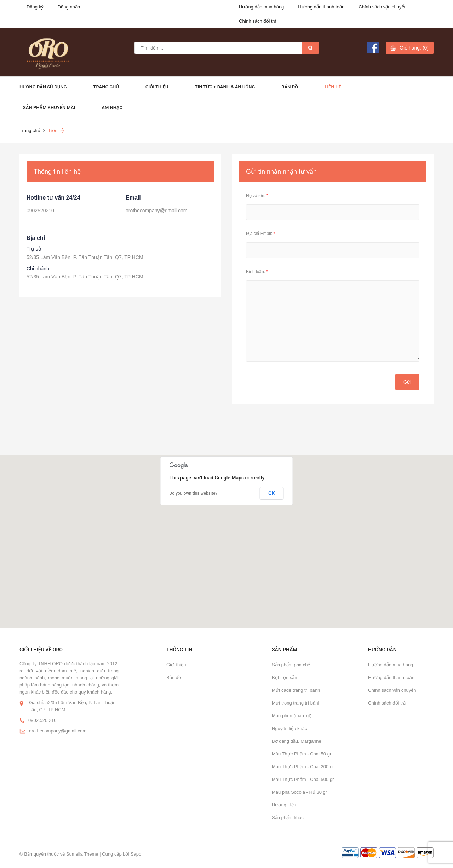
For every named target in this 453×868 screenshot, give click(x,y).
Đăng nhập (69, 7)
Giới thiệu (157, 87)
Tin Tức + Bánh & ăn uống (225, 87)
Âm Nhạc (112, 107)
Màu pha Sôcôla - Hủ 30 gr (299, 792)
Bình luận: (257, 272)
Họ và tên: (257, 196)
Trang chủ (106, 87)
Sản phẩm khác (288, 818)
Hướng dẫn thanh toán (321, 7)
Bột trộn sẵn (284, 677)
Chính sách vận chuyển (382, 7)
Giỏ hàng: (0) (414, 48)
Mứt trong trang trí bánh (296, 703)
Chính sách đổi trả (258, 21)
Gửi (407, 382)
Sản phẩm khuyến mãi (49, 107)
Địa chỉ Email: (260, 234)
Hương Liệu (284, 805)
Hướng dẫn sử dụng (43, 87)
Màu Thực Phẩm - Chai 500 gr (303, 779)
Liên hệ (333, 87)
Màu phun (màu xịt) (292, 716)
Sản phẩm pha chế (291, 665)
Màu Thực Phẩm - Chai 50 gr (302, 754)
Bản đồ (290, 87)
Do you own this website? (194, 493)
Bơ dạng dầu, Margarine (297, 741)
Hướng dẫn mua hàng (261, 7)
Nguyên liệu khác (289, 728)
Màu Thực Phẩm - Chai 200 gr (303, 767)
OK (272, 493)
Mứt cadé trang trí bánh (296, 690)
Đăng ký (35, 7)
